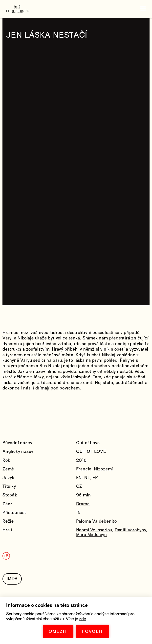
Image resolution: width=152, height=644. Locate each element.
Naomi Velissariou (94, 530)
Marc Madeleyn (92, 535)
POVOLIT (93, 631)
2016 (81, 460)
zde (83, 619)
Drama (83, 504)
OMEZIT (58, 631)
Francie (84, 469)
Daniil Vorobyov (130, 530)
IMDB (12, 579)
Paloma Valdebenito (97, 521)
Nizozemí (103, 469)
